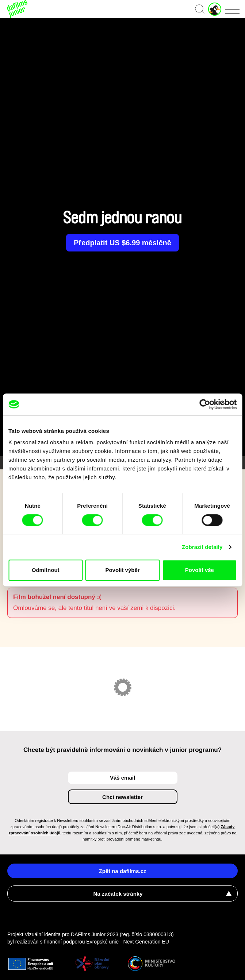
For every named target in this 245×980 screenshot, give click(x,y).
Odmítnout (46, 570)
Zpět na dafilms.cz (122, 871)
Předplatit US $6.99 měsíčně (122, 243)
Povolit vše (200, 570)
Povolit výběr (122, 570)
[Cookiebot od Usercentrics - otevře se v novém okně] (205, 404)
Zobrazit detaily (202, 547)
